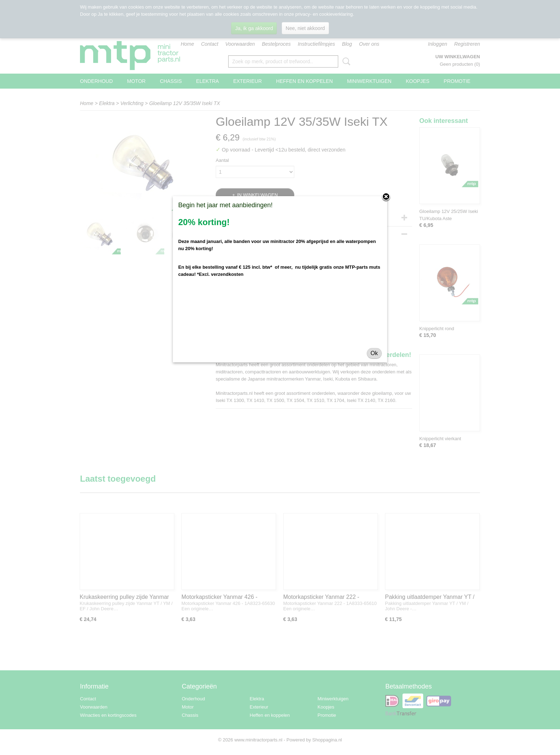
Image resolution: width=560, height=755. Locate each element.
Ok (374, 353)
